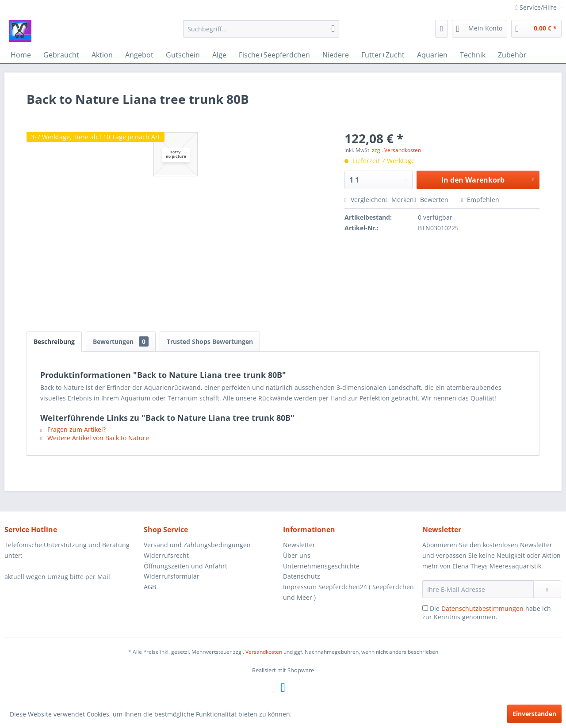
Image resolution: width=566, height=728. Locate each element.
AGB (150, 587)
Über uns (297, 555)
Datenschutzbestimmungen (482, 608)
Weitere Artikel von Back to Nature (95, 438)
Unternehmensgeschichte (321, 566)
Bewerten (432, 200)
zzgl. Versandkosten (396, 150)
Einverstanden (534, 714)
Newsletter (299, 545)
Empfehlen (480, 200)
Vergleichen (365, 200)
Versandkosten (264, 652)
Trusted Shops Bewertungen (210, 341)
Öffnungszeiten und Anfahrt (185, 566)
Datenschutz (302, 576)
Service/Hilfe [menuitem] (537, 7)
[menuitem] (261, 29)
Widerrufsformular (172, 576)
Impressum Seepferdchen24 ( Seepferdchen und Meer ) (348, 592)
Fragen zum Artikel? (73, 429)
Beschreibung (54, 341)
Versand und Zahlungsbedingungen (197, 545)
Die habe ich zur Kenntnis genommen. (487, 613)
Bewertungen (121, 341)
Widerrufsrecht (166, 555)
